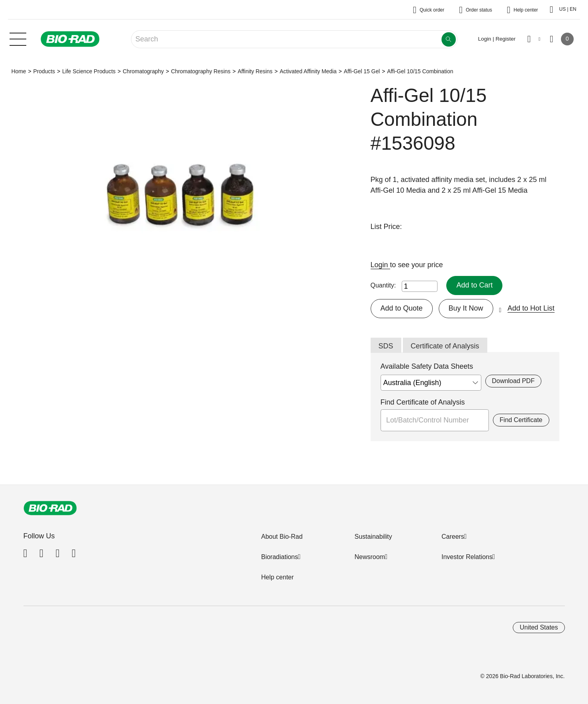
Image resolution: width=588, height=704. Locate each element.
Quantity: (383, 285)
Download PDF (513, 381)
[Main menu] (18, 38)
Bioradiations (280, 557)
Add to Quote (402, 308)
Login (380, 265)
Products (44, 71)
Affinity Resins (255, 71)
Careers (453, 537)
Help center (277, 577)
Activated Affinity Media (308, 71)
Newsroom (369, 557)
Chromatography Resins (200, 71)
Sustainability (373, 537)
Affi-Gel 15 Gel (362, 71)
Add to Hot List (531, 308)
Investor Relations (467, 557)
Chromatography (143, 71)
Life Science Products (89, 71)
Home (19, 71)
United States (539, 627)
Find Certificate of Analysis (423, 402)
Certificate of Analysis (445, 346)
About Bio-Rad (282, 537)
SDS (386, 346)
